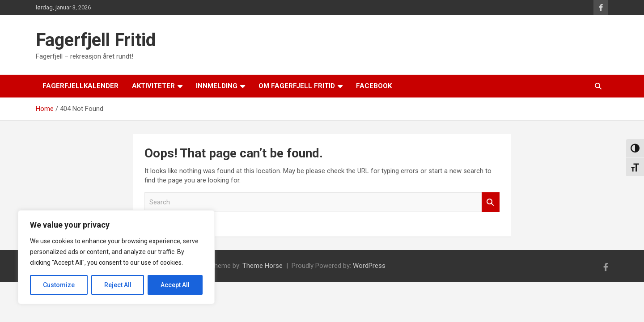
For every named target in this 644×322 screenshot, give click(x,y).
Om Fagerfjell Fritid (297, 86)
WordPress (369, 266)
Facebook (374, 86)
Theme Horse (263, 266)
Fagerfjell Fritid (96, 40)
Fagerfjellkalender (80, 86)
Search (491, 202)
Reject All (118, 285)
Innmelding (217, 86)
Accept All (175, 285)
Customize (59, 285)
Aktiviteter (153, 86)
